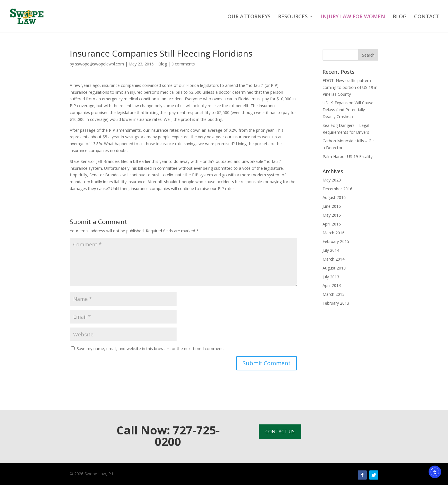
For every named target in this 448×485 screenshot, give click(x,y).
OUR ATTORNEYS (249, 17)
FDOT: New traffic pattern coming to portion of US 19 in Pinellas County (350, 87)
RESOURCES (293, 17)
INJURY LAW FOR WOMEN (353, 17)
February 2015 (336, 241)
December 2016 (337, 189)
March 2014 (334, 259)
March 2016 (334, 233)
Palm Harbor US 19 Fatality (348, 156)
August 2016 (334, 197)
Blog (163, 64)
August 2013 (334, 268)
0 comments (183, 64)
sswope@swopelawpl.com (100, 64)
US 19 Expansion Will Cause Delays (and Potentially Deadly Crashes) (348, 110)
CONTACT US (280, 432)
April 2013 (332, 285)
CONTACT (427, 17)
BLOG (400, 17)
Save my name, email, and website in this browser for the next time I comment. (150, 349)
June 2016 (332, 206)
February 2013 (336, 303)
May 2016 (332, 215)
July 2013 (331, 277)
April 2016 (332, 224)
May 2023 (332, 180)
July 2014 (331, 250)
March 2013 (334, 294)
